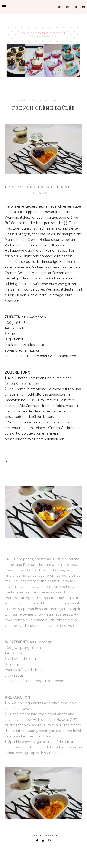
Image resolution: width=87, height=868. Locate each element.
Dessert (51, 836)
